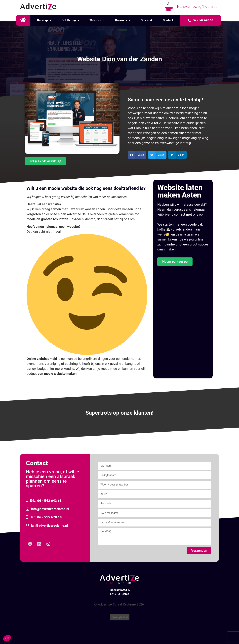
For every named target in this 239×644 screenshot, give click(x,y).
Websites (97, 20)
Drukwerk (123, 20)
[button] (137, 155)
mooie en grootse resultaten (47, 219)
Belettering (70, 20)
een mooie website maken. (58, 374)
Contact (168, 20)
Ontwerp (44, 20)
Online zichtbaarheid (42, 359)
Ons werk (147, 20)
